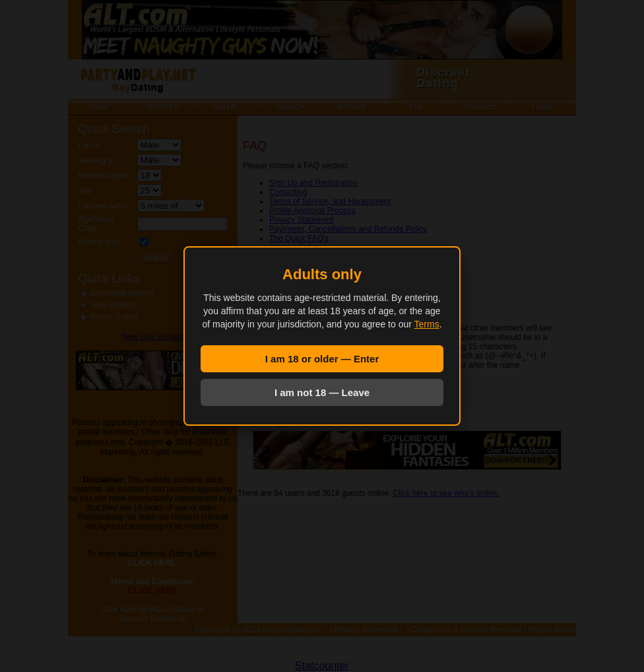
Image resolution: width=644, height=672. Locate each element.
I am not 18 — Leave (322, 392)
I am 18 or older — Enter (322, 359)
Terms (427, 324)
